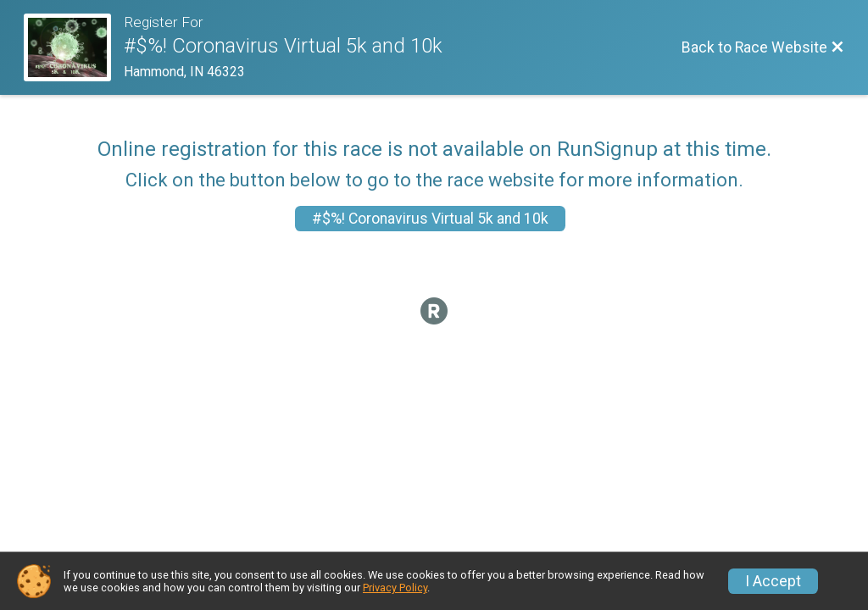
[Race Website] (74, 47)
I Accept (773, 581)
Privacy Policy (395, 588)
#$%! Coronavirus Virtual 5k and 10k (430, 219)
